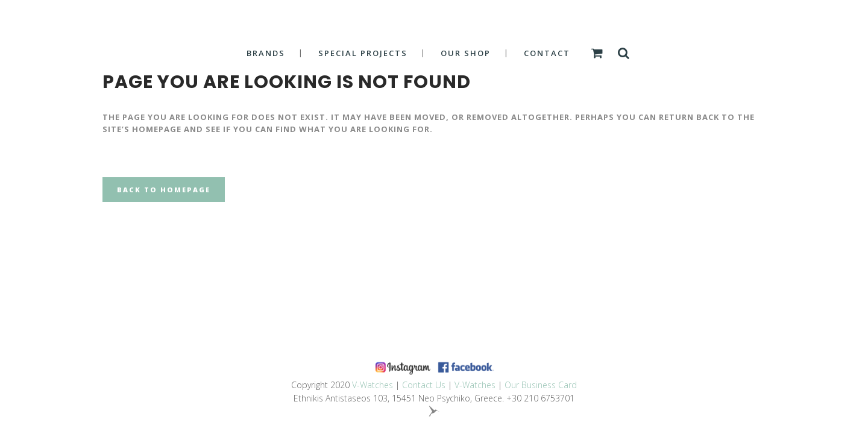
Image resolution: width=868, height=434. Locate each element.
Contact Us (424, 385)
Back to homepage (164, 190)
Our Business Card (541, 385)
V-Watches (373, 385)
